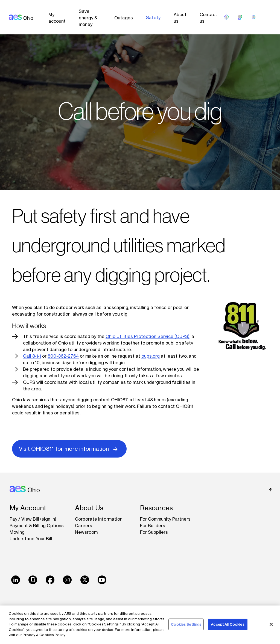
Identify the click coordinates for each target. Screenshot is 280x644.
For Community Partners (165, 519)
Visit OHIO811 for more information (69, 448)
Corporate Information (99, 519)
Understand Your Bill (31, 539)
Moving (17, 532)
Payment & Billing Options (37, 526)
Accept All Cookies (227, 624)
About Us (89, 508)
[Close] (271, 624)
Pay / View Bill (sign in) (33, 519)
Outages (124, 18)
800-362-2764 (63, 356)
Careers (84, 526)
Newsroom (86, 532)
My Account (28, 508)
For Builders (153, 526)
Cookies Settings (186, 624)
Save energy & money (88, 18)
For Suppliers (154, 532)
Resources (156, 508)
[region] (140, 625)
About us (180, 18)
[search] (254, 17)
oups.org (151, 356)
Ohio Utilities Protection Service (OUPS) (148, 336)
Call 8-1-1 (32, 356)
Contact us (208, 18)
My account (57, 18)
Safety (153, 17)
